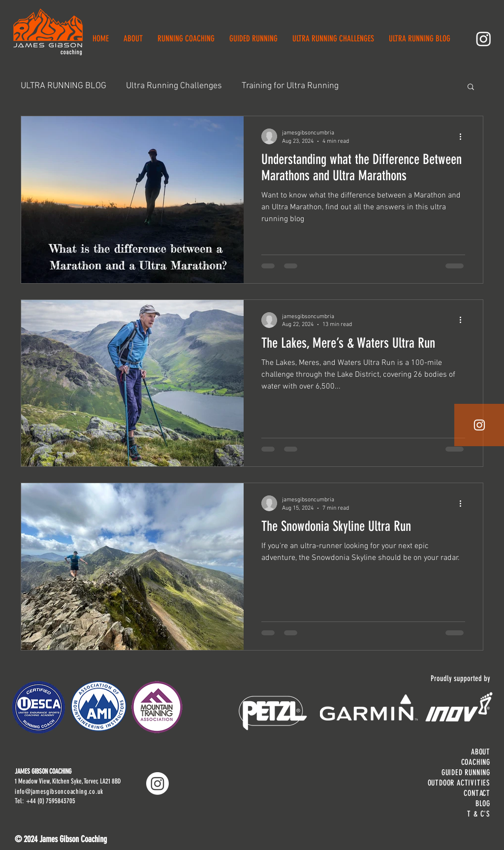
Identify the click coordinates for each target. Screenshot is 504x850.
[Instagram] (484, 39)
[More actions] (464, 136)
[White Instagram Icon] (479, 425)
